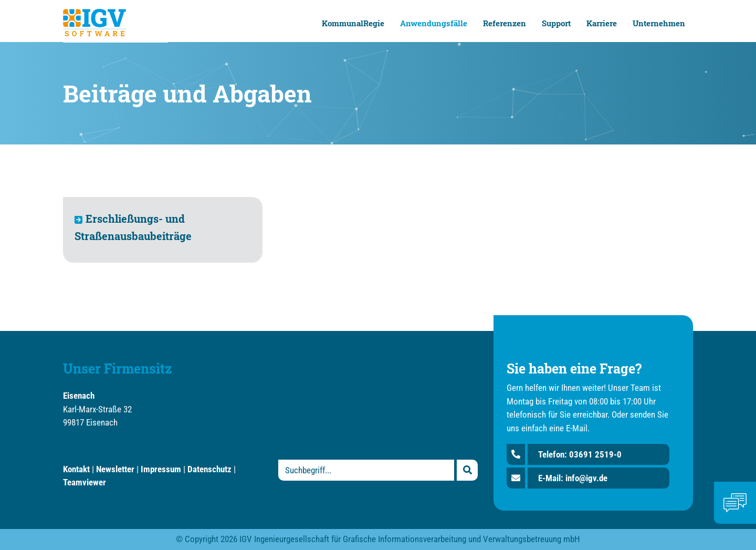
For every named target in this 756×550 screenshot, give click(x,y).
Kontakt (76, 469)
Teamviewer (85, 482)
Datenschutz (209, 469)
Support (556, 23)
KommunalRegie (353, 23)
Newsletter (115, 469)
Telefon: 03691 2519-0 (580, 454)
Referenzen (505, 23)
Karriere (602, 23)
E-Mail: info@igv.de (573, 478)
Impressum (161, 469)
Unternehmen (659, 23)
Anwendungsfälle (434, 23)
